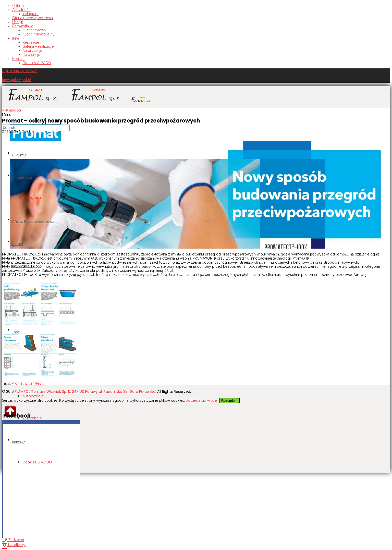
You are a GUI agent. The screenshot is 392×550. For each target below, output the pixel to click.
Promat (18, 383)
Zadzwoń (13, 540)
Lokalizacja (14, 545)
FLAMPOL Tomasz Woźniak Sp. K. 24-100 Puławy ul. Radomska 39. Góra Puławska (85, 392)
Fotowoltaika (23, 26)
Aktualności (22, 10)
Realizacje (31, 42)
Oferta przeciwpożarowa (33, 18)
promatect (34, 383)
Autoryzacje (32, 51)
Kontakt (18, 59)
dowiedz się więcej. (202, 400)
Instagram (30, 14)
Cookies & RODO (37, 63)
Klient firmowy (34, 30)
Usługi (17, 22)
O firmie (19, 6)
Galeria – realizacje (38, 46)
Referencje (31, 55)
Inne (16, 38)
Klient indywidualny (39, 34)
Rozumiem (229, 401)
